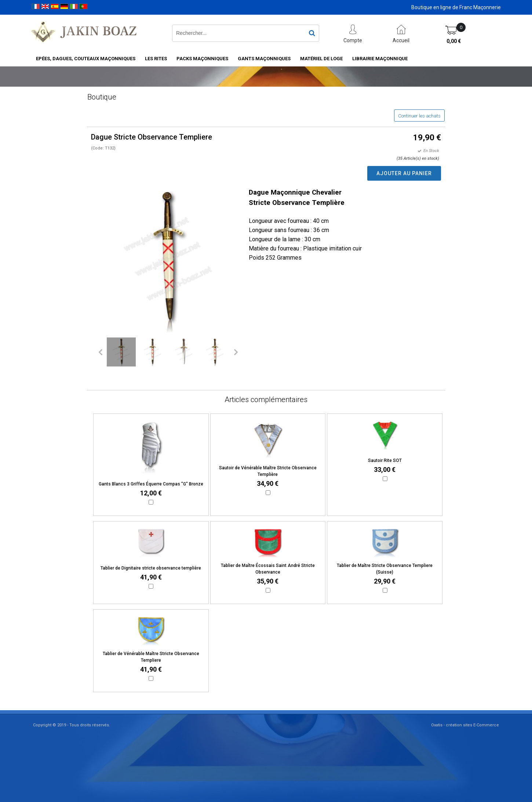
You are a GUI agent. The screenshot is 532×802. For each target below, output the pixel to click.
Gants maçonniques (264, 59)
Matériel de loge (321, 59)
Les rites (156, 59)
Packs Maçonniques (202, 59)
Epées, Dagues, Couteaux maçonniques (86, 59)
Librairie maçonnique (380, 59)
